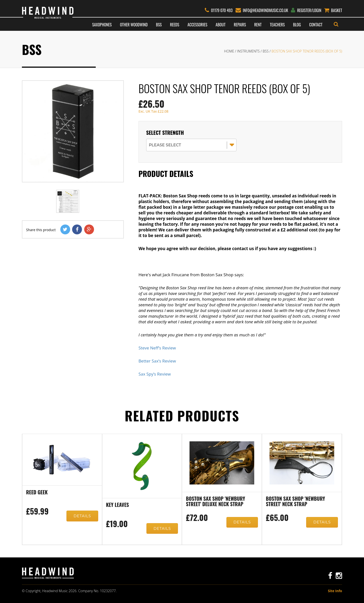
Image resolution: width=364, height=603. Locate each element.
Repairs (240, 25)
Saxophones (102, 25)
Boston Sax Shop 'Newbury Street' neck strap (295, 502)
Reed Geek (37, 493)
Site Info (335, 591)
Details (82, 517)
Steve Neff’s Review (157, 348)
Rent (258, 25)
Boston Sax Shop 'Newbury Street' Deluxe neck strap (215, 502)
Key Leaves (118, 505)
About (221, 25)
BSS (159, 25)
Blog (297, 25)
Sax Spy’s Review (155, 374)
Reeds (175, 25)
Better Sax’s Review (157, 361)
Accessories (198, 25)
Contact (316, 25)
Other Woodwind (134, 25)
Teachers (277, 25)
